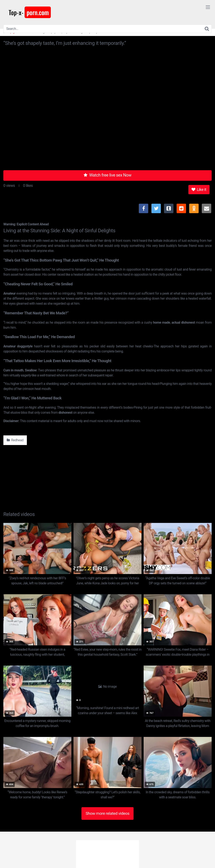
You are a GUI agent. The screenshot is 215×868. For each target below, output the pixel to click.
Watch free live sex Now (107, 175)
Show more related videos (108, 813)
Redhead (15, 440)
